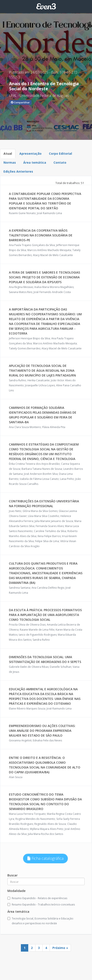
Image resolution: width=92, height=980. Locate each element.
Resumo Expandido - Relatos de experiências (37, 898)
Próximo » (60, 948)
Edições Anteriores (18, 171)
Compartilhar (20, 102)
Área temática (35, 162)
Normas (10, 162)
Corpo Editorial (60, 154)
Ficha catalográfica (45, 858)
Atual (8, 154)
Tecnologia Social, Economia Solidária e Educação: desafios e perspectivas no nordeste (41, 921)
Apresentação (30, 154)
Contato (60, 162)
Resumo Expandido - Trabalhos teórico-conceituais (41, 905)
